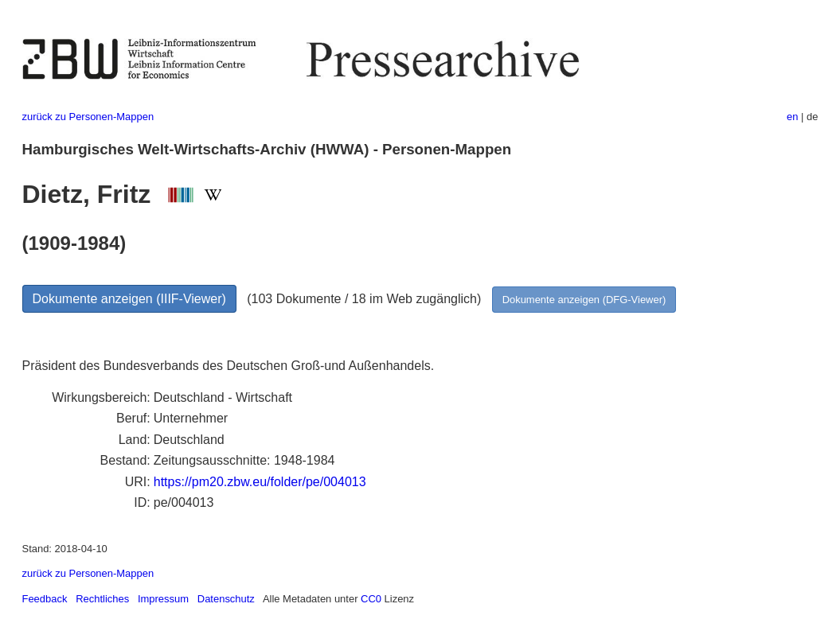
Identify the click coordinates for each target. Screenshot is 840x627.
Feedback (45, 599)
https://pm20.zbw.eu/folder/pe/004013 (260, 482)
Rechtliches (102, 599)
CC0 (371, 599)
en (792, 117)
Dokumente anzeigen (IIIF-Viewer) (129, 299)
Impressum (163, 599)
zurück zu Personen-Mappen (88, 117)
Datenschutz (226, 599)
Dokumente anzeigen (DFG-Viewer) (584, 300)
